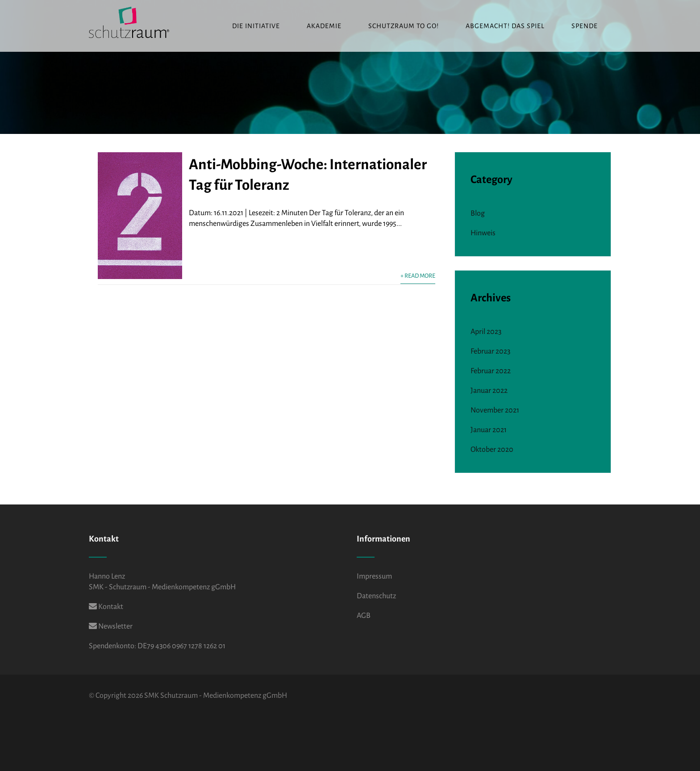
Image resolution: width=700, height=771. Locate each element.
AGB (364, 616)
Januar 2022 (489, 391)
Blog (478, 213)
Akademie (324, 26)
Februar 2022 (491, 371)
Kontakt (106, 607)
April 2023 (486, 332)
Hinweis (483, 233)
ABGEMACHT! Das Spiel (505, 26)
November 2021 (495, 410)
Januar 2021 (489, 430)
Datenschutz (376, 596)
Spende (585, 26)
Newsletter (111, 626)
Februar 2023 (490, 351)
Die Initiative (256, 26)
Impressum (374, 576)
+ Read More (418, 276)
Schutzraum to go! (404, 26)
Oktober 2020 (492, 450)
